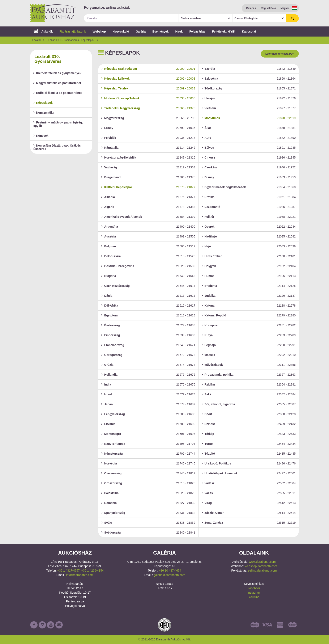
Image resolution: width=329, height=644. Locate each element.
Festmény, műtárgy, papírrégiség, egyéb (58, 124)
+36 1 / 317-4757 (69, 571)
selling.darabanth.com (262, 571)
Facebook (254, 588)
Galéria (141, 31)
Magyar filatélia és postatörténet (57, 83)
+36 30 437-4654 (170, 571)
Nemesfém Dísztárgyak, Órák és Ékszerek (57, 147)
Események (160, 31)
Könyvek (41, 136)
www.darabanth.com (262, 562)
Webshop (99, 31)
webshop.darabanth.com (261, 566)
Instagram (254, 593)
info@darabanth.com (80, 575)
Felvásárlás (197, 31)
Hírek (179, 31)
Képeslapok (43, 103)
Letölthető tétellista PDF (280, 54)
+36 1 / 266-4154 (93, 571)
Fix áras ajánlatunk (73, 31)
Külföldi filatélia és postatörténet (57, 93)
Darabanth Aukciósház (53, 13)
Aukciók (43, 31)
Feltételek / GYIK (224, 31)
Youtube (254, 597)
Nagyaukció (121, 31)
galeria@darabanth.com (169, 575)
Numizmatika (44, 113)
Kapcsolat (249, 31)
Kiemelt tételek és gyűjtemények (57, 73)
